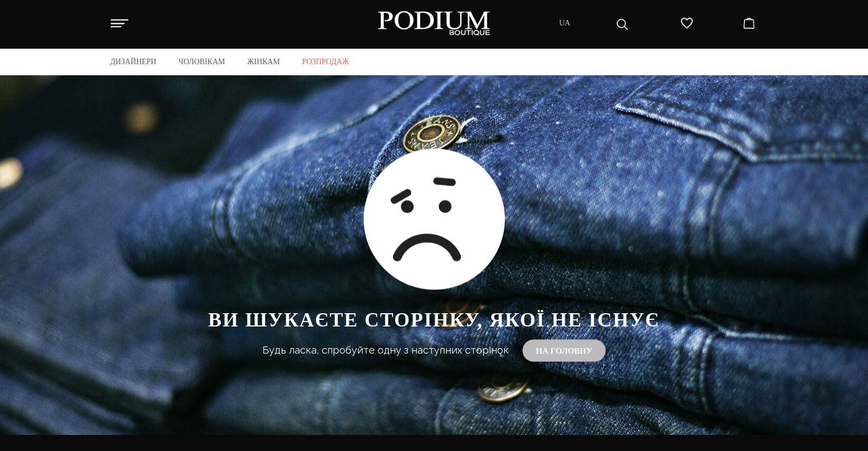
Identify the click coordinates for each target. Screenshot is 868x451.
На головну (564, 351)
